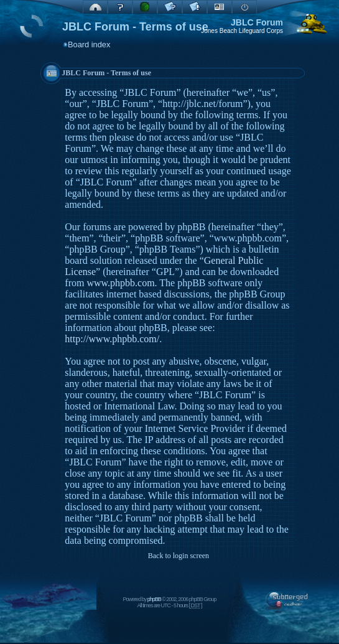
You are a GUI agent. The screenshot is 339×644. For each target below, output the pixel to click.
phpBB (154, 599)
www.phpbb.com (120, 283)
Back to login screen (179, 556)
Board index (89, 44)
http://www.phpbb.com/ (112, 339)
